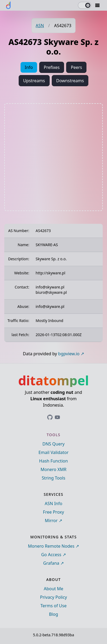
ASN (40, 26)
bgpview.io (69, 354)
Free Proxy (53, 512)
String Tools (53, 478)
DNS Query (53, 444)
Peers (76, 67)
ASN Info (54, 503)
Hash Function (54, 461)
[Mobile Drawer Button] (97, 5)
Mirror (51, 521)
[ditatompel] (9, 5)
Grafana (51, 563)
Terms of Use (54, 606)
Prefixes (52, 67)
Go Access (51, 555)
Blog (53, 614)
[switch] (85, 5)
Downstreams (70, 81)
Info (29, 67)
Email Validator (53, 452)
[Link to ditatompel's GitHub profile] (50, 417)
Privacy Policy (53, 597)
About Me (53, 589)
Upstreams (34, 81)
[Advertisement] (53, 157)
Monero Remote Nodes (51, 546)
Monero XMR (53, 469)
